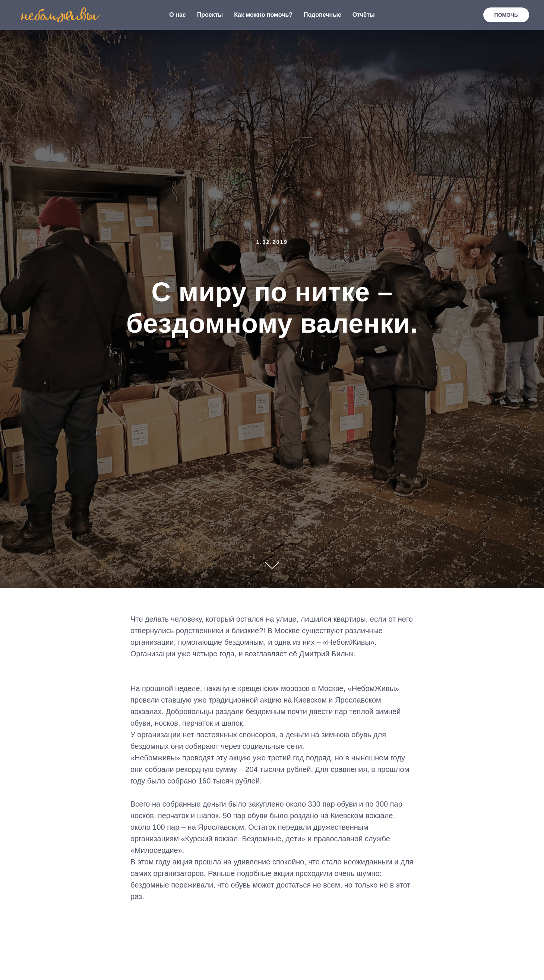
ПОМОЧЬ (506, 15)
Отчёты (364, 15)
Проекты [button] (210, 15)
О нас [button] (177, 15)
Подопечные (322, 15)
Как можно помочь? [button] (263, 15)
